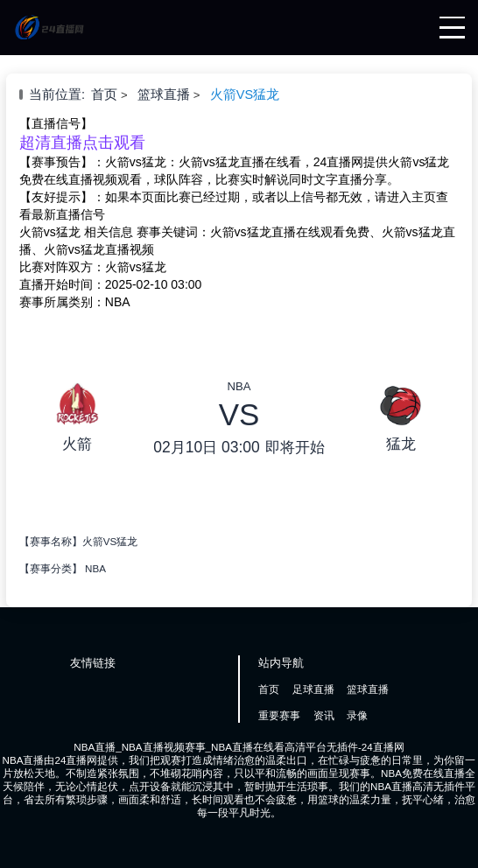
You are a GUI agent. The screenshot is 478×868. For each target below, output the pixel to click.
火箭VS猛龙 (245, 94)
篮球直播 (164, 94)
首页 (104, 94)
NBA (95, 568)
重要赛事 (279, 715)
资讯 (324, 715)
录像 (357, 715)
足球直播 (313, 689)
